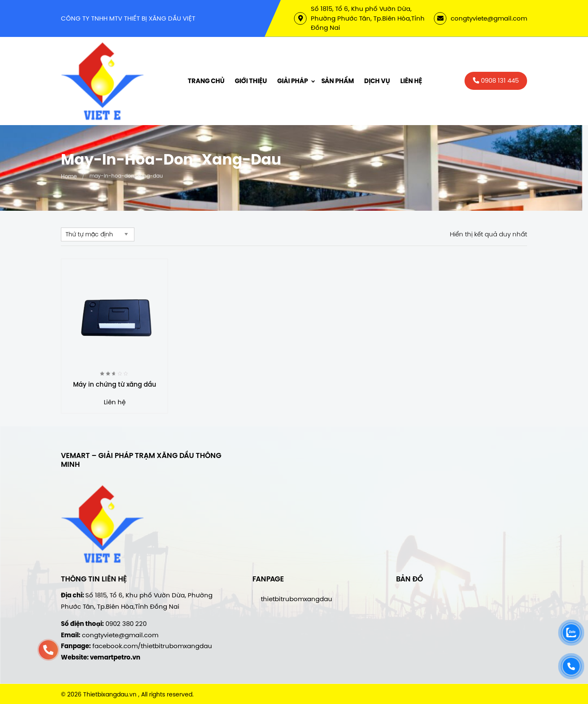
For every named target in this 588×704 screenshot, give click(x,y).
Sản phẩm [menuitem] (338, 81)
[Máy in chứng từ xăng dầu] (114, 312)
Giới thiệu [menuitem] (251, 81)
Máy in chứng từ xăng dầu (115, 384)
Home (69, 176)
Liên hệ (115, 402)
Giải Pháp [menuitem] (293, 81)
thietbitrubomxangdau (297, 599)
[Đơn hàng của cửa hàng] (98, 234)
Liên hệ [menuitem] (411, 81)
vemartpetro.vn (115, 657)
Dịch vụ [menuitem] (377, 81)
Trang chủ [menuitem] (206, 81)
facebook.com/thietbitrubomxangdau (152, 646)
